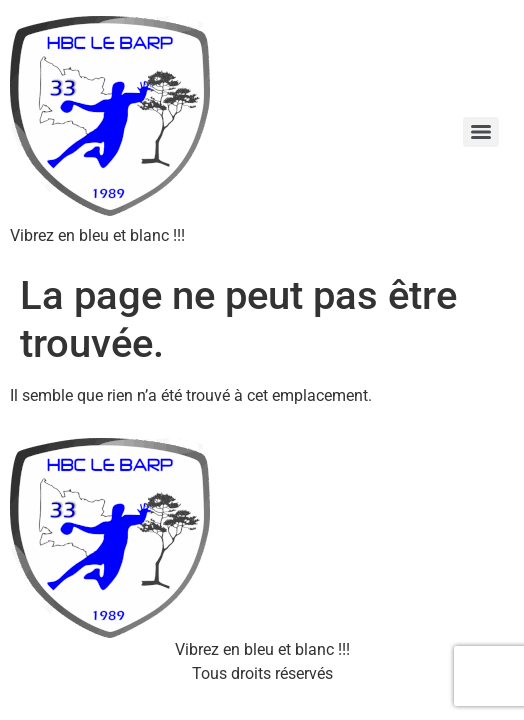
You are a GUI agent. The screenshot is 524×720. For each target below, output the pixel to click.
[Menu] (481, 132)
